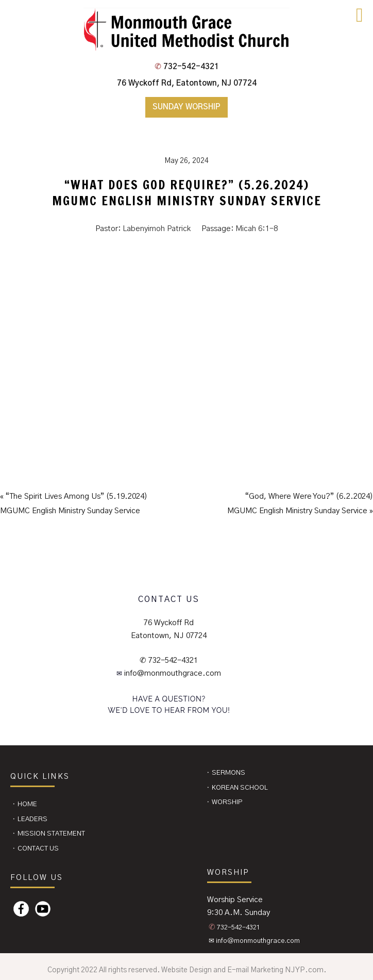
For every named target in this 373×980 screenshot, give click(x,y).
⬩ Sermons (226, 773)
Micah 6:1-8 (257, 229)
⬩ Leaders (30, 819)
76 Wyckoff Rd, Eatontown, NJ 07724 (187, 83)
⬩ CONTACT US (35, 849)
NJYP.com (304, 970)
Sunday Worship (186, 107)
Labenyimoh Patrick (157, 229)
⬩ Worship (224, 802)
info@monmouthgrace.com (172, 673)
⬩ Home (24, 804)
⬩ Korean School (237, 788)
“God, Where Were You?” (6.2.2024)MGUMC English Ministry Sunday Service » (300, 504)
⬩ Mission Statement (48, 834)
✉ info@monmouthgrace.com (254, 941)
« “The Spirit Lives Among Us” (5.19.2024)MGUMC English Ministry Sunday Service (74, 504)
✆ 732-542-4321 (169, 660)
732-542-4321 (187, 67)
